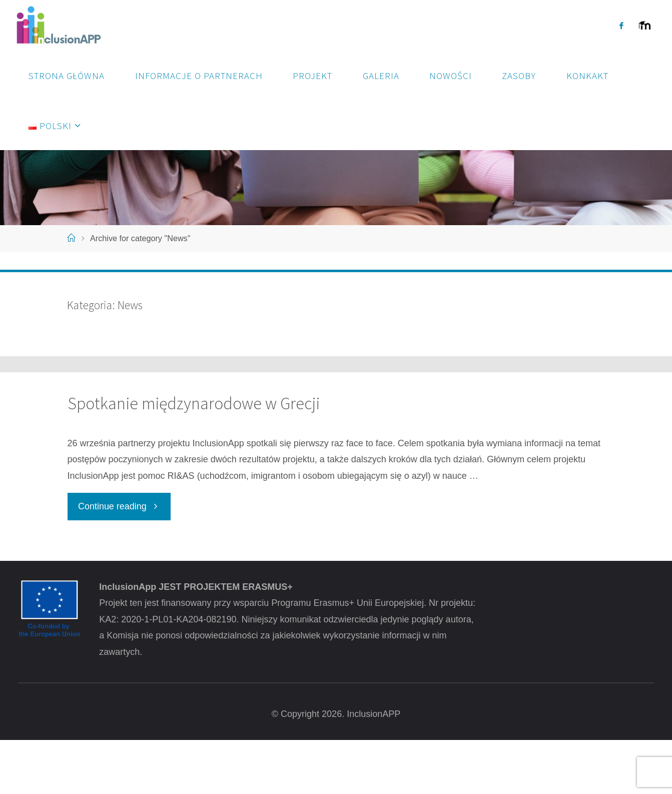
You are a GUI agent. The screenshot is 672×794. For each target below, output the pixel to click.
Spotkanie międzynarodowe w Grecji (194, 458)
